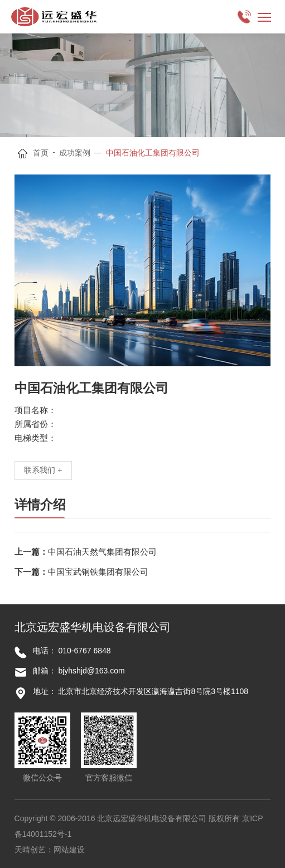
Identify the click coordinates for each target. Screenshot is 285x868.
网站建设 (69, 850)
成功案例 (75, 153)
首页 (41, 153)
